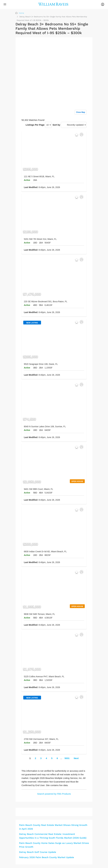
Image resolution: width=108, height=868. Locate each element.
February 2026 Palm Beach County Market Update (47, 857)
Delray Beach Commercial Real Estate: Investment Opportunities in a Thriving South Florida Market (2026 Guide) (53, 836)
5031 (67, 758)
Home (21, 13)
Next (76, 758)
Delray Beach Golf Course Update (38, 852)
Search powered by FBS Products (54, 794)
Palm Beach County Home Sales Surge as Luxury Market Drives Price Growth (54, 845)
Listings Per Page (35, 125)
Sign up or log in (78, 46)
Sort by (56, 125)
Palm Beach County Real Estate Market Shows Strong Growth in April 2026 (53, 827)
